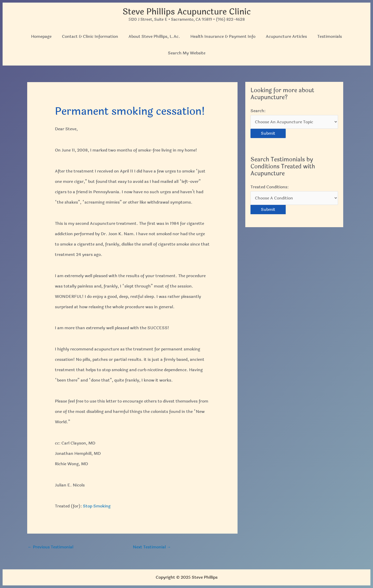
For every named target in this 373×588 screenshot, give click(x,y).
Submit (268, 133)
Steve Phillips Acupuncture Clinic (187, 12)
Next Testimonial (152, 547)
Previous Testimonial (51, 547)
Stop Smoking (97, 506)
